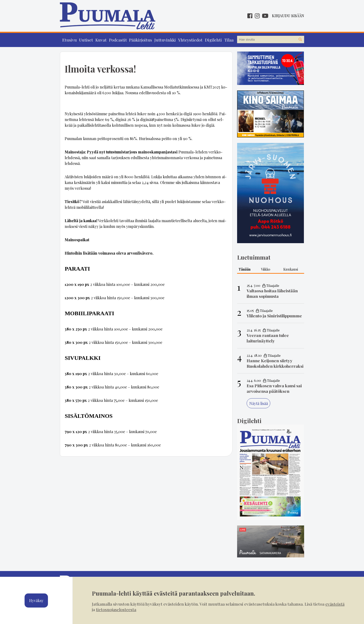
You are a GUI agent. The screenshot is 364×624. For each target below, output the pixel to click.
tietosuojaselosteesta (116, 609)
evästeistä (335, 604)
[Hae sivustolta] (300, 40)
